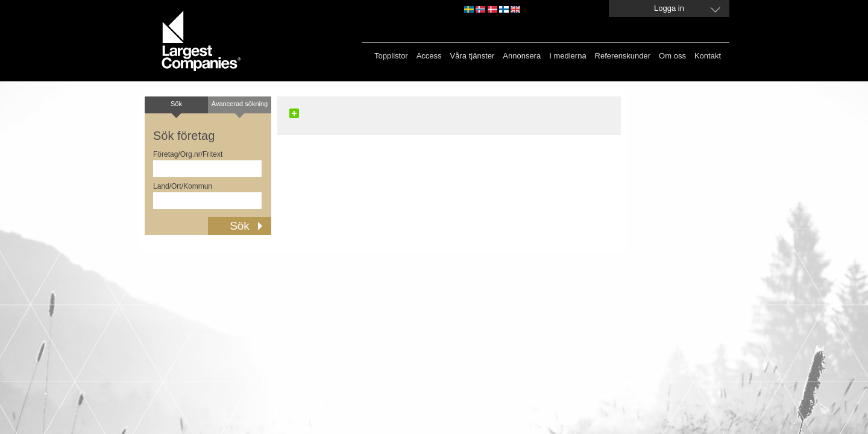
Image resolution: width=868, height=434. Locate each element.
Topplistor (391, 56)
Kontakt (708, 56)
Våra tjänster (473, 56)
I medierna (568, 56)
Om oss (672, 56)
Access (429, 56)
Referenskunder (623, 56)
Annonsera (522, 56)
